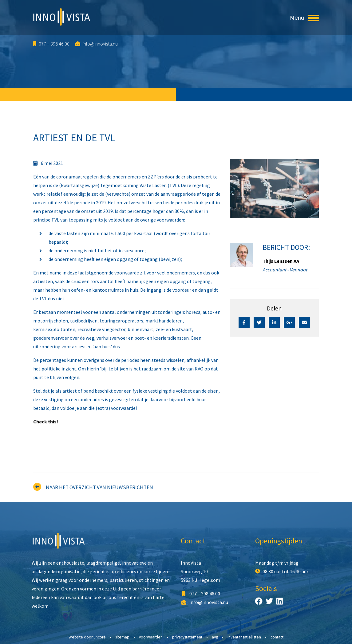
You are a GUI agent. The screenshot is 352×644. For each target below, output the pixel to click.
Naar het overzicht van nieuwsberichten (99, 487)
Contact (193, 541)
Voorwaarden (151, 637)
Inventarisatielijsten (244, 637)
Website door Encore (87, 637)
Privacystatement (187, 637)
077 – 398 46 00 (51, 44)
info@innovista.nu (97, 44)
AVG (215, 637)
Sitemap (122, 637)
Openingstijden (279, 541)
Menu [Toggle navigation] (305, 17)
